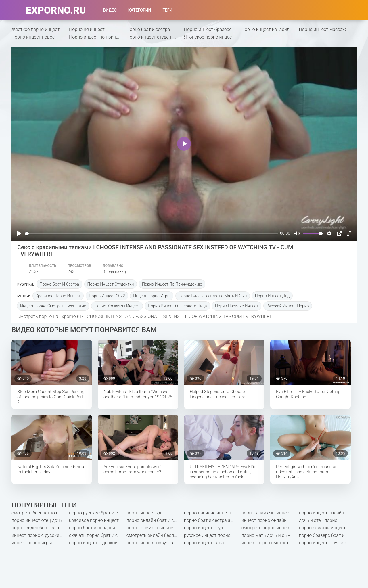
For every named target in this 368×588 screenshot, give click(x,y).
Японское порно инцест (209, 37)
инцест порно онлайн (264, 520)
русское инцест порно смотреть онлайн (213, 535)
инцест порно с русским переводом (40, 535)
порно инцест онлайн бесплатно (328, 513)
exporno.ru (56, 10)
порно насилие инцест (237, 306)
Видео (110, 10)
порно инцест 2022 (107, 296)
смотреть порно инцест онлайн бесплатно (270, 528)
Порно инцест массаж (323, 29)
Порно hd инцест (87, 29)
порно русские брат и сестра (98, 513)
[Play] (19, 233)
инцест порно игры (152, 296)
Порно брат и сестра (148, 29)
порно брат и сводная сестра (98, 528)
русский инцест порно (288, 306)
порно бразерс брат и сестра (328, 535)
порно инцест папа (204, 543)
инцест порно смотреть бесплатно (53, 306)
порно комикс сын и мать (154, 528)
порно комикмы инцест (117, 306)
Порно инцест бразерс (208, 29)
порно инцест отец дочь (37, 520)
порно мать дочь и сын (266, 535)
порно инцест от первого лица (177, 306)
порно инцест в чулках (323, 543)
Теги (167, 10)
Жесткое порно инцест (36, 29)
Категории (140, 10)
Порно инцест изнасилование (270, 29)
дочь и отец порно (318, 520)
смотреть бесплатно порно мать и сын (40, 513)
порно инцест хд (144, 513)
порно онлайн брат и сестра (155, 520)
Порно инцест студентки (153, 37)
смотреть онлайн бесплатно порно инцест (155, 535)
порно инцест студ (204, 528)
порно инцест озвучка (150, 543)
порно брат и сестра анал (211, 520)
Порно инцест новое (33, 37)
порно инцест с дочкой (93, 543)
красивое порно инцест (58, 296)
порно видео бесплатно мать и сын (213, 296)
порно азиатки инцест (322, 528)
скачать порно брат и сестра (98, 535)
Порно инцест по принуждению (98, 37)
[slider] (151, 234)
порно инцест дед (272, 296)
